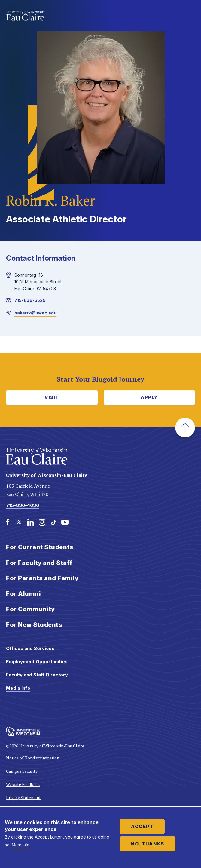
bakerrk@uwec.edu (35, 313)
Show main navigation (189, 16)
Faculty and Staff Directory (37, 675)
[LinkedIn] (31, 522)
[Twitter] (19, 522)
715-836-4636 (23, 505)
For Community (30, 609)
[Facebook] (8, 522)
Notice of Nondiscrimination (33, 758)
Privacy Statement (23, 797)
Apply (149, 397)
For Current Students (40, 547)
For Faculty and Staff (39, 563)
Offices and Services (30, 648)
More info (20, 845)
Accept (142, 826)
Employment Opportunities (37, 662)
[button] (185, 428)
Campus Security (22, 771)
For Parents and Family (42, 578)
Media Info (18, 688)
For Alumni (23, 594)
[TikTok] (53, 522)
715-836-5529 (30, 300)
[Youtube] (65, 522)
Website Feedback (23, 784)
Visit (52, 397)
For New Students (34, 625)
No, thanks (148, 844)
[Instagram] (42, 522)
